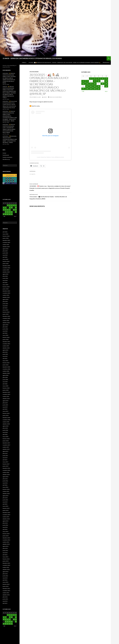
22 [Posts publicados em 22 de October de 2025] (91, 86)
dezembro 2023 (6, 291)
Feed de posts (6, 155)
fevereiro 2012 (6, 584)
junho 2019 (5, 405)
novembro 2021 (6, 344)
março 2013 (5, 557)
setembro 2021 (6, 348)
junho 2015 (5, 500)
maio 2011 (5, 601)
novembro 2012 (6, 565)
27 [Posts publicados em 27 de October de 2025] (83, 89)
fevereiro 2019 (6, 413)
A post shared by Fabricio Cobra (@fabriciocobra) (50, 157)
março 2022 (5, 335)
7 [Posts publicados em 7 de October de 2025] (87, 81)
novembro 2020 (6, 369)
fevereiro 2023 (6, 312)
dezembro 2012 (6, 563)
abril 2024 (5, 283)
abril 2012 (5, 580)
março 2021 (5, 361)
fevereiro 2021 (6, 363)
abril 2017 (5, 460)
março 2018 (5, 437)
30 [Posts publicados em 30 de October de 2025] (95, 89)
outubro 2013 (6, 542)
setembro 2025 (6, 247)
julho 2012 (5, 574)
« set (83, 91)
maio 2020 (5, 382)
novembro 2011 (6, 591)
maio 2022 (5, 331)
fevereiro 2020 (6, 388)
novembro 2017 (6, 445)
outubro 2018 (6, 422)
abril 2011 (5, 603)
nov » (106, 91)
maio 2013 (5, 553)
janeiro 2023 (6, 314)
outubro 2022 (6, 321)
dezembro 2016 (6, 468)
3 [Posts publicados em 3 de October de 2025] (99, 79)
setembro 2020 (6, 373)
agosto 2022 (5, 325)
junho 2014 (5, 525)
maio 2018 (5, 432)
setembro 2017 (6, 449)
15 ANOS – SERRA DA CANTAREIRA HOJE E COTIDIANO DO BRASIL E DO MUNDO (32, 58)
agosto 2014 (5, 521)
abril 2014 (5, 529)
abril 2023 (5, 308)
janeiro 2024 (6, 289)
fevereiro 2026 (6, 236)
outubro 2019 (6, 396)
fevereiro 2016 (6, 489)
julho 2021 (5, 352)
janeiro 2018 (6, 441)
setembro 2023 (6, 297)
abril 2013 (5, 555)
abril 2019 (5, 409)
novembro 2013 (6, 540)
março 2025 (5, 259)
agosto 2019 (5, 401)
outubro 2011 (6, 593)
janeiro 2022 (6, 339)
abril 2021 (5, 358)
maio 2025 (5, 255)
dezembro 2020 (6, 367)
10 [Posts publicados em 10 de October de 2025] (99, 81)
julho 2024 (5, 276)
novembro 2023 (6, 293)
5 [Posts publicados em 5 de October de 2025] (106, 79)
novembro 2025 (6, 242)
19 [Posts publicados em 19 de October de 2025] (106, 84)
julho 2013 (5, 548)
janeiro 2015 (6, 510)
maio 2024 (5, 280)
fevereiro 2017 (6, 464)
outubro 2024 (6, 270)
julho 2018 (5, 428)
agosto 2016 (5, 477)
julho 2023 (5, 302)
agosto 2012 (5, 572)
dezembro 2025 (6, 240)
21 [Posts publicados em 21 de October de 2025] (87, 86)
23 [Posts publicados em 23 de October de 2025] (95, 86)
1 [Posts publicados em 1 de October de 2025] (91, 79)
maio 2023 (5, 306)
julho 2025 (5, 251)
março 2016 (5, 487)
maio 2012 (5, 578)
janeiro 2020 (6, 390)
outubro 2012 (6, 567)
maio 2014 (5, 527)
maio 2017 (5, 458)
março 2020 (5, 386)
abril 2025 (5, 257)
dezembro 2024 (6, 266)
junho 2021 (5, 354)
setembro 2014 (6, 519)
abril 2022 (5, 333)
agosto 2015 (5, 496)
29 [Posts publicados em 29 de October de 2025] (91, 89)
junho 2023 (5, 304)
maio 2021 (5, 356)
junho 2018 (5, 430)
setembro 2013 (6, 544)
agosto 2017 (5, 451)
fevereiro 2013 (6, 559)
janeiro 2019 (6, 415)
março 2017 (5, 462)
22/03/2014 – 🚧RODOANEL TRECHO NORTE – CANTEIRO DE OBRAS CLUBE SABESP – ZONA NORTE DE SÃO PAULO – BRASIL (10, 139)
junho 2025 (5, 253)
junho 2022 (5, 329)
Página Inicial (106, 63)
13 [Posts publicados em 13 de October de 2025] (83, 84)
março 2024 (5, 285)
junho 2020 (5, 380)
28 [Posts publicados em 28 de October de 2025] (87, 89)
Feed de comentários (7, 157)
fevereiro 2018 (6, 439)
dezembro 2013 (6, 538)
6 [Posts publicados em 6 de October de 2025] (83, 81)
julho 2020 (5, 377)
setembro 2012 (6, 569)
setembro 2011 (6, 595)
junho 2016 (5, 481)
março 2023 (5, 310)
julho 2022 (5, 327)
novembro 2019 (6, 394)
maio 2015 (5, 502)
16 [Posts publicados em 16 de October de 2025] (95, 84)
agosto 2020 (5, 375)
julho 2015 (5, 498)
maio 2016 (5, 483)
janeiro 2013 (6, 561)
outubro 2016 (6, 472)
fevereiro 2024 (6, 287)
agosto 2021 (5, 350)
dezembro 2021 (6, 342)
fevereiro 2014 (6, 534)
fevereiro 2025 (6, 261)
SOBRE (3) (24, 63)
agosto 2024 (5, 274)
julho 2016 (5, 479)
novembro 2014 (6, 515)
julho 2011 (5, 597)
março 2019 (5, 411)
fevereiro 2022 (6, 337)
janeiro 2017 (6, 466)
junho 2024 (5, 278)
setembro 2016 (6, 475)
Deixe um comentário (56, 97)
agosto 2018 (5, 426)
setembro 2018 (6, 424)
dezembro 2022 (6, 316)
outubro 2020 (6, 371)
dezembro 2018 (6, 418)
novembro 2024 (6, 268)
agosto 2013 (5, 546)
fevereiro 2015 (6, 508)
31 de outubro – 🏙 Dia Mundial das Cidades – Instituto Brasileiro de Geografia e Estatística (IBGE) (50, 196)
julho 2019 (5, 403)
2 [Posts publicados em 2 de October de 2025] (95, 79)
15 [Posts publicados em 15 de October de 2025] (91, 84)
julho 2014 (5, 523)
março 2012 (5, 582)
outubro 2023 (6, 295)
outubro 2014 (6, 517)
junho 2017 (5, 456)
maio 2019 (5, 407)
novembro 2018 (6, 420)
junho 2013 (5, 550)
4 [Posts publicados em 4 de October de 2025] (102, 79)
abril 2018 (5, 434)
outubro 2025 (6, 245)
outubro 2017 (6, 447)
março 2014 (5, 532)
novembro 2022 (6, 318)
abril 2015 (5, 504)
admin (45, 97)
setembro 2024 (6, 272)
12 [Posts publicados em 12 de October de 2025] (106, 81)
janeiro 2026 (6, 238)
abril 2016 (5, 485)
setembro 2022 (6, 323)
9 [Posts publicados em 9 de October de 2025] (95, 81)
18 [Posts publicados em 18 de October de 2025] (102, 84)
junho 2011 (5, 599)
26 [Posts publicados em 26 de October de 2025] (106, 86)
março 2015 (5, 506)
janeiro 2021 (6, 365)
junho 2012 (5, 576)
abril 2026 (5, 232)
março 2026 (5, 234)
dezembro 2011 (6, 588)
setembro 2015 (6, 494)
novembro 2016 (6, 470)
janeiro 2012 (6, 586)
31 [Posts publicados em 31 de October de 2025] (99, 89)
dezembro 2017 (6, 443)
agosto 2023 (5, 299)
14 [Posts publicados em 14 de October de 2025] (87, 84)
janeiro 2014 (6, 536)
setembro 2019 (6, 399)
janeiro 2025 (6, 264)
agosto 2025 (5, 249)
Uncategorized (34, 72)
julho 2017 (5, 453)
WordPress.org (6, 159)
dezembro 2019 (6, 392)
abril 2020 (5, 384)
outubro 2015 (6, 491)
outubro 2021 (6, 346)
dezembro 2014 (6, 513)
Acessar (4, 153)
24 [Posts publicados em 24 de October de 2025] (99, 86)
